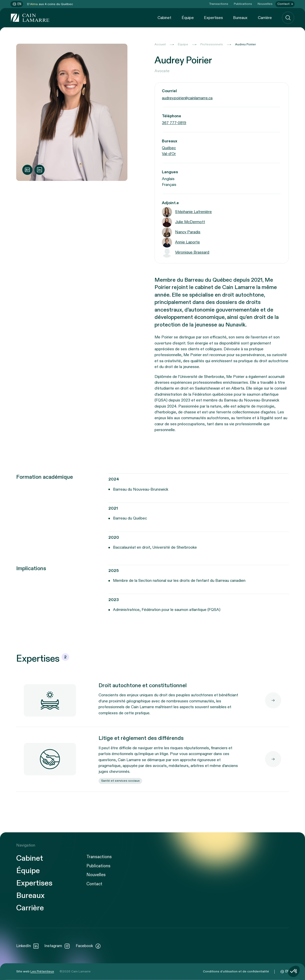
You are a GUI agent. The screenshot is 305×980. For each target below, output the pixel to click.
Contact (283, 4)
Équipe (188, 18)
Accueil (160, 44)
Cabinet (164, 18)
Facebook (88, 946)
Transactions (219, 4)
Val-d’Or (169, 154)
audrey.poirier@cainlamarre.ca (187, 98)
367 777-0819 (174, 123)
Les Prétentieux (42, 972)
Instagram (57, 946)
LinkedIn (28, 946)
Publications (243, 4)
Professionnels (212, 44)
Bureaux (240, 18)
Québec (169, 148)
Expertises (213, 18)
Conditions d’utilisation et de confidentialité (236, 972)
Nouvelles (265, 4)
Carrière (265, 18)
